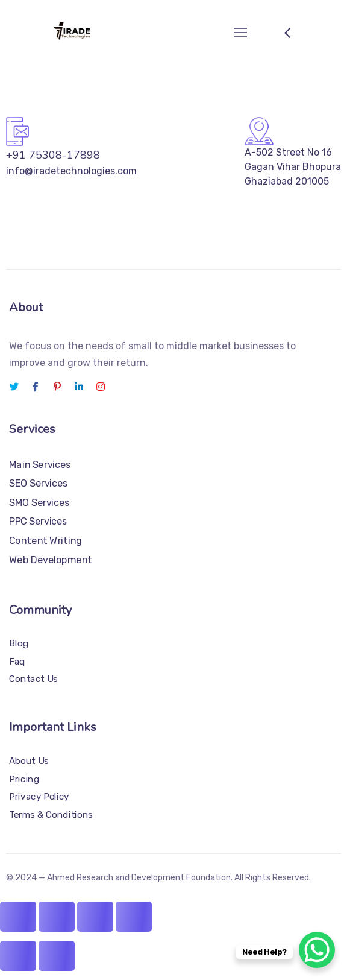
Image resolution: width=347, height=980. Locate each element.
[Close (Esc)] (134, 917)
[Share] (95, 917)
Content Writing (45, 540)
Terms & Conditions (51, 815)
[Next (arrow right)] (57, 956)
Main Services (40, 464)
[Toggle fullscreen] (57, 917)
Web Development (51, 559)
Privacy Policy (39, 797)
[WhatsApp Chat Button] (317, 950)
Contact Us (33, 679)
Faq (17, 661)
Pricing (24, 779)
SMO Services (39, 502)
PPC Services (38, 521)
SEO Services (39, 483)
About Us (29, 761)
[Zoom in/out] (18, 917)
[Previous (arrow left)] (18, 956)
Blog (19, 643)
